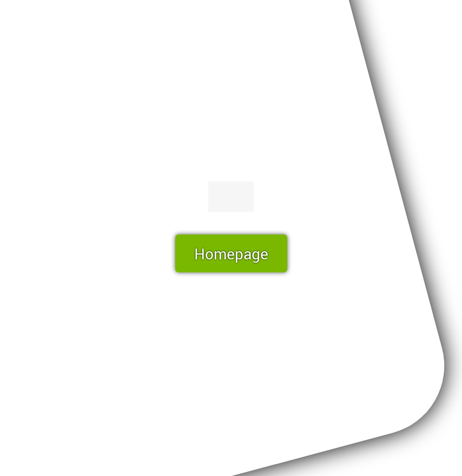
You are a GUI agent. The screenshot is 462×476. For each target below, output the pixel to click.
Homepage (231, 253)
